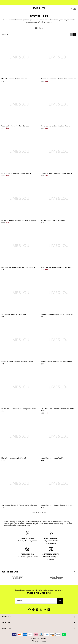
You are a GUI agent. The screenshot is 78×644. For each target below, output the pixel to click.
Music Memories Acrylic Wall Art (14, 458)
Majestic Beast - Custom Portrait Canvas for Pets (58, 410)
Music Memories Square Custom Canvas (56, 505)
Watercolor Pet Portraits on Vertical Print (56, 362)
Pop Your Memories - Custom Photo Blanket (18, 267)
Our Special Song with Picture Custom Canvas (19, 505)
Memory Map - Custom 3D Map (53, 220)
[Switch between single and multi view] (73, 34)
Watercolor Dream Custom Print (14, 314)
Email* (19, 601)
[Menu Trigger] (3, 8)
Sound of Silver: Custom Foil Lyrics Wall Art (17, 362)
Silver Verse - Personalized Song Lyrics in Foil (19, 409)
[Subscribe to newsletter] (60, 601)
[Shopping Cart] (75, 8)
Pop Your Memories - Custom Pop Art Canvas (58, 79)
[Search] (71, 8)
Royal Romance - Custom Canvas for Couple (19, 220)
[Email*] (36, 601)
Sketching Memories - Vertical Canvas (56, 126)
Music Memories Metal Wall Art (52, 458)
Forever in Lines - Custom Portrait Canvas (57, 173)
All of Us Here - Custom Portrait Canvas (16, 173)
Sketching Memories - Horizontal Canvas (57, 267)
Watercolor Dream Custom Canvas (15, 126)
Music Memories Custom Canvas (14, 79)
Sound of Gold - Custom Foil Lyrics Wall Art (57, 314)
